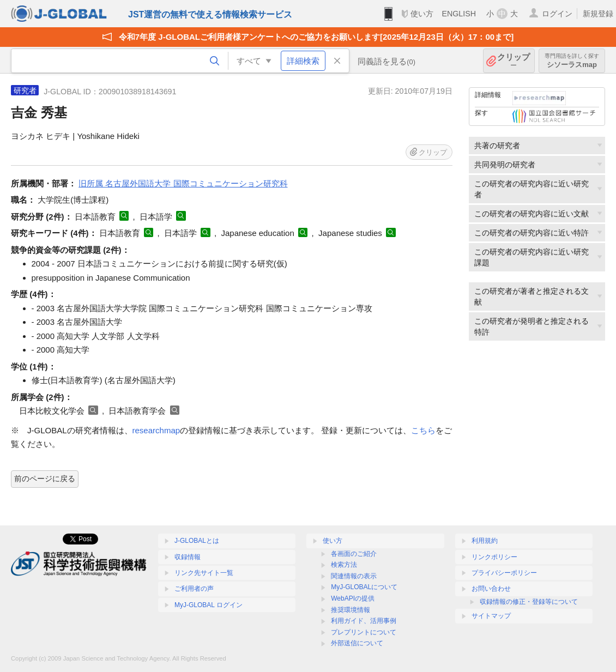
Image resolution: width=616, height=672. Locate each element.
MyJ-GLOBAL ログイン (209, 605)
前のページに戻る (45, 479)
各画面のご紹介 (354, 554)
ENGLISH (459, 14)
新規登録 (598, 14)
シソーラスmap (572, 61)
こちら (423, 430)
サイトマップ (491, 616)
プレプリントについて (364, 632)
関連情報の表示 (354, 576)
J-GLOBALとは (197, 541)
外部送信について (357, 643)
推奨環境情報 (351, 610)
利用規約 (485, 541)
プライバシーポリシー (504, 573)
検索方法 (344, 565)
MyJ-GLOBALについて (364, 587)
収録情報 (188, 557)
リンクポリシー (494, 557)
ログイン (557, 14)
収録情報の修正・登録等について (529, 602)
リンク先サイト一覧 (204, 573)
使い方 (422, 14)
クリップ (514, 61)
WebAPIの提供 (353, 598)
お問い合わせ (491, 589)
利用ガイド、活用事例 (364, 621)
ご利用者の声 (194, 589)
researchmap (156, 430)
